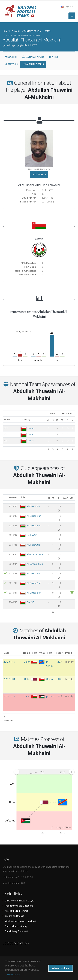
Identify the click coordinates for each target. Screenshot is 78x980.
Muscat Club (34, 545)
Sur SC (31, 602)
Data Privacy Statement (16, 931)
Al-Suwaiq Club (35, 564)
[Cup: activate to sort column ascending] (72, 497)
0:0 (59, 679)
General (11, 57)
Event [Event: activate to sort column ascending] (68, 653)
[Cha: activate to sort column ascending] (66, 497)
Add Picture (39, 174)
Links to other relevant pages (19, 901)
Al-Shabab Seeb (36, 554)
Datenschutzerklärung (16, 926)
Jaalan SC (32, 535)
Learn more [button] (13, 974)
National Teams (33, 57)
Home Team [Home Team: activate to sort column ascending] (30, 653)
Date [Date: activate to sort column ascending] (6, 653)
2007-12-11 (9, 696)
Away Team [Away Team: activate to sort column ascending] (45, 653)
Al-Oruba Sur (34, 506)
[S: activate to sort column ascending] (53, 419)
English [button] (67, 7)
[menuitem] (44, 772)
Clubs (53, 57)
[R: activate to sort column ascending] (59, 497)
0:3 (59, 696)
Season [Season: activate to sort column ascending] (8, 419)
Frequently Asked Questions (19, 906)
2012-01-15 (9, 662)
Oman (31, 428)
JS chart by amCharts (21, 331)
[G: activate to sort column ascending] (57, 419)
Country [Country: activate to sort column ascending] (25, 419)
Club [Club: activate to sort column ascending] (22, 497)
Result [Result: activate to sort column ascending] (60, 653)
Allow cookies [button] (61, 968)
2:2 (59, 662)
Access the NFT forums (16, 911)
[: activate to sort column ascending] (5, 497)
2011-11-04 (9, 679)
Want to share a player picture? (20, 921)
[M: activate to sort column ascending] (49, 419)
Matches (11, 64)
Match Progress (33, 64)
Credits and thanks (14, 916)
